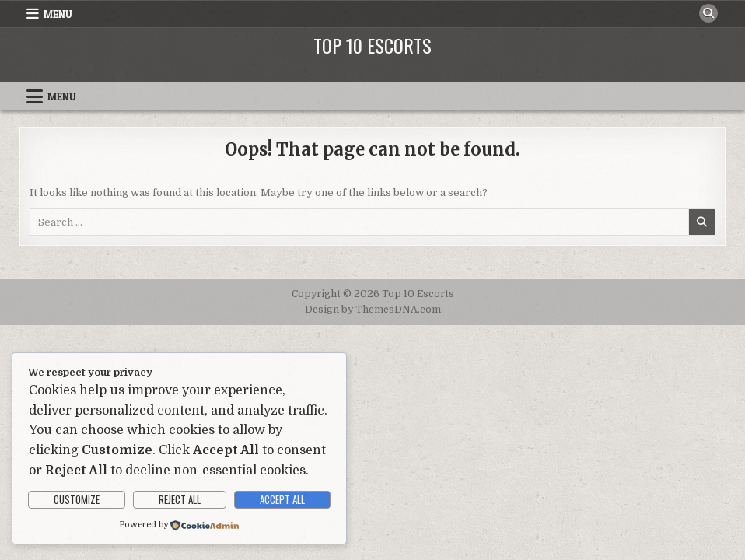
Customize (77, 499)
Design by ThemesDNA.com (373, 310)
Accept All (282, 499)
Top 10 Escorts (372, 45)
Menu (58, 14)
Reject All (180, 499)
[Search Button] (708, 13)
